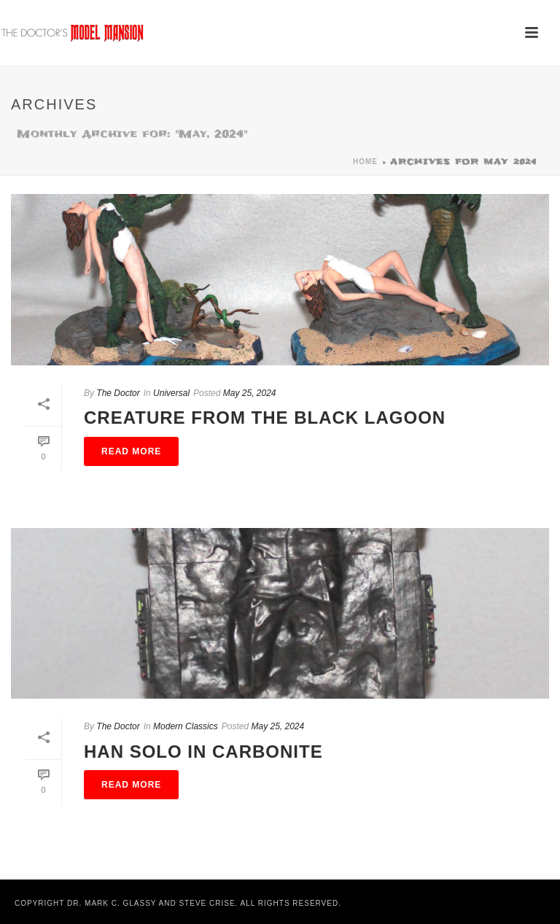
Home (365, 162)
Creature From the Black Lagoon (265, 418)
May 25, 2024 (250, 393)
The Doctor (118, 393)
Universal (171, 393)
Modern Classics (186, 726)
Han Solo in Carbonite (203, 752)
